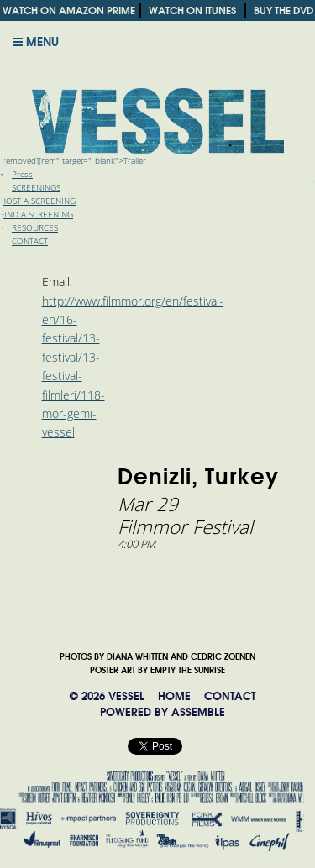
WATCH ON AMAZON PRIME (69, 10)
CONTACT (230, 696)
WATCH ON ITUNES (192, 10)
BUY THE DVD (283, 10)
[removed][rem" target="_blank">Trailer (73, 161)
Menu (36, 42)
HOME (174, 696)
